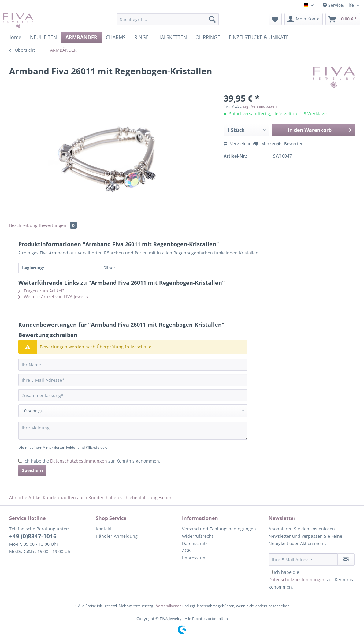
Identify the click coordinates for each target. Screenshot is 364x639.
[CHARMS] (116, 37)
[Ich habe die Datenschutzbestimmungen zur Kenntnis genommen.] (20, 461)
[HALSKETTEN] (172, 37)
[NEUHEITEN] (43, 37)
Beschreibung (23, 225)
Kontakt (104, 529)
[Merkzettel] (275, 19)
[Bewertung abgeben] (133, 411)
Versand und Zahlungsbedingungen (219, 529)
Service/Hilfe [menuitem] (339, 5)
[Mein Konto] (304, 19)
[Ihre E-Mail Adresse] (303, 559)
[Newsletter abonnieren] (346, 559)
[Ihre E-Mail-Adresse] (133, 380)
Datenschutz (195, 543)
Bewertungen (58, 225)
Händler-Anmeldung (117, 536)
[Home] (14, 37)
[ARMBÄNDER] (81, 37)
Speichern (32, 470)
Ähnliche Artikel (25, 498)
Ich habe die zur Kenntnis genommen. (92, 461)
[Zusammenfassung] (133, 395)
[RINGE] (141, 37)
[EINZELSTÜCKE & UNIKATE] (259, 37)
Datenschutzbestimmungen (79, 461)
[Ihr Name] (133, 365)
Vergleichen (239, 144)
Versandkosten (169, 606)
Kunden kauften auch (65, 498)
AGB (186, 550)
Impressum (194, 558)
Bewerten (290, 144)
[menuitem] (168, 22)
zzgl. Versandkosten (260, 106)
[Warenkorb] (343, 19)
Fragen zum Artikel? (41, 291)
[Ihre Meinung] (133, 431)
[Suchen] (212, 19)
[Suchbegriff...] (168, 19)
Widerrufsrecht (198, 536)
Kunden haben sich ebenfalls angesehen (130, 498)
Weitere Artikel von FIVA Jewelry (53, 297)
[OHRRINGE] (208, 37)
